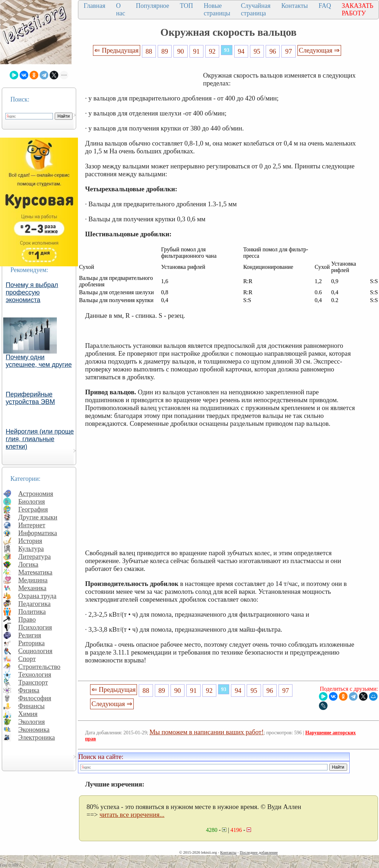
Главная (94, 6)
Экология (31, 722)
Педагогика (35, 604)
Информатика (38, 533)
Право (27, 619)
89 (165, 51)
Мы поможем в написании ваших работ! (206, 732)
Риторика (31, 643)
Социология (35, 651)
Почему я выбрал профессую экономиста (32, 292)
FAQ (325, 6)
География (33, 509)
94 (241, 51)
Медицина (33, 580)
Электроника (37, 737)
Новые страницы (217, 9)
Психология (35, 627)
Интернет (32, 525)
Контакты (295, 6)
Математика (35, 572)
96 (273, 51)
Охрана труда (37, 596)
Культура (31, 549)
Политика (32, 611)
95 (257, 51)
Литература (35, 556)
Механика (32, 588)
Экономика (34, 729)
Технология (35, 674)
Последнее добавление (259, 852)
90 (181, 51)
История (30, 541)
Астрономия (36, 494)
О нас (120, 9)
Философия (35, 698)
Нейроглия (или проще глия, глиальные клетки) (40, 439)
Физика (29, 690)
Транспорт (33, 682)
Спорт (27, 659)
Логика (28, 564)
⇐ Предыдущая (117, 50)
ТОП (186, 6)
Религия (30, 635)
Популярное (152, 6)
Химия (28, 714)
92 (212, 51)
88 (149, 51)
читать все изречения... (132, 815)
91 (196, 51)
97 (289, 51)
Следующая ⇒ (319, 50)
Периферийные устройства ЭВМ (30, 398)
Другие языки (38, 517)
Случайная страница (256, 9)
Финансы (31, 706)
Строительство (39, 667)
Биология (32, 501)
